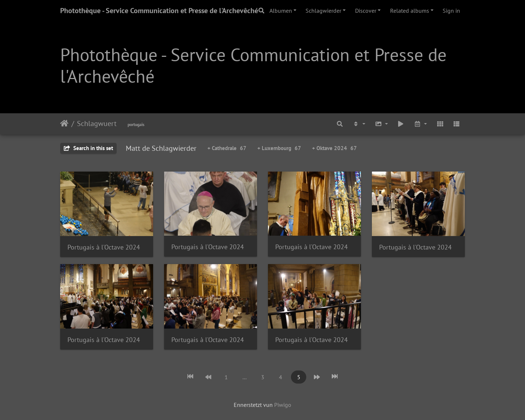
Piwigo (283, 405)
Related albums (410, 11)
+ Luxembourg (279, 148)
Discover (366, 11)
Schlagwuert (97, 123)
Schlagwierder (323, 11)
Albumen (281, 11)
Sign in (451, 11)
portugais (136, 124)
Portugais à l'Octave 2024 (104, 247)
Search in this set (88, 148)
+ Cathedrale (227, 148)
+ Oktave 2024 (335, 148)
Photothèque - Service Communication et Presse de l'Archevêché (159, 11)
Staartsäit (64, 123)
